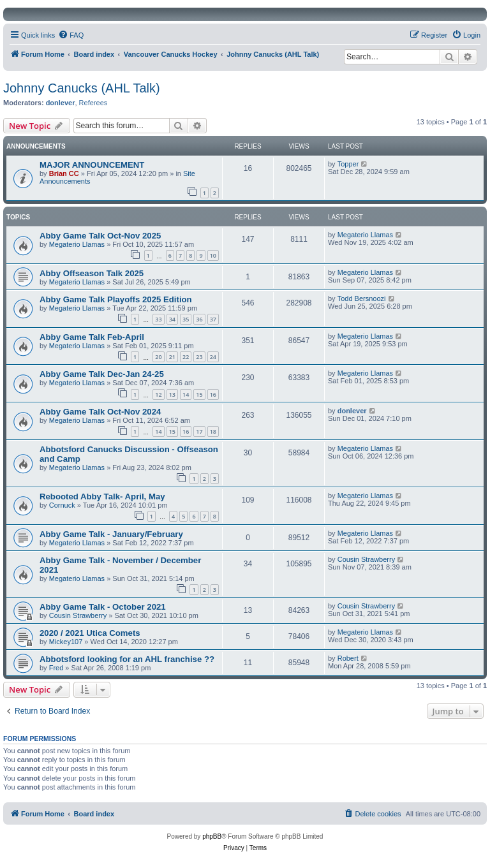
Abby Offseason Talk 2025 (92, 273)
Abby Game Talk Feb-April (92, 337)
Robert (348, 658)
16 (213, 394)
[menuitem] (71, 35)
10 (213, 255)
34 (172, 319)
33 (158, 319)
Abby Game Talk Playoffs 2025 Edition (116, 299)
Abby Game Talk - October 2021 (103, 607)
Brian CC (64, 173)
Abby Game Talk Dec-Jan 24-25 (102, 374)
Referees (93, 103)
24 (213, 357)
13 (172, 394)
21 (172, 357)
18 (213, 431)
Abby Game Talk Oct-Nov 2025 (100, 236)
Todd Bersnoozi (362, 298)
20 (158, 357)
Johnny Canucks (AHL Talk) (82, 88)
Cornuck (62, 505)
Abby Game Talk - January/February (111, 534)
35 (186, 319)
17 (199, 431)
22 (186, 357)
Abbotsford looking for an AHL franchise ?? (127, 659)
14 (186, 394)
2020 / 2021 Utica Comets (90, 633)
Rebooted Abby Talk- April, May (102, 497)
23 (199, 357)
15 (199, 394)
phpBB (212, 836)
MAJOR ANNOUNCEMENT (92, 165)
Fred (56, 668)
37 (213, 319)
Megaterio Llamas (77, 244)
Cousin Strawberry (366, 559)
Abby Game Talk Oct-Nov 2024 (100, 412)
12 (158, 394)
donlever (61, 103)
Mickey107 (66, 642)
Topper (348, 164)
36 (199, 319)
